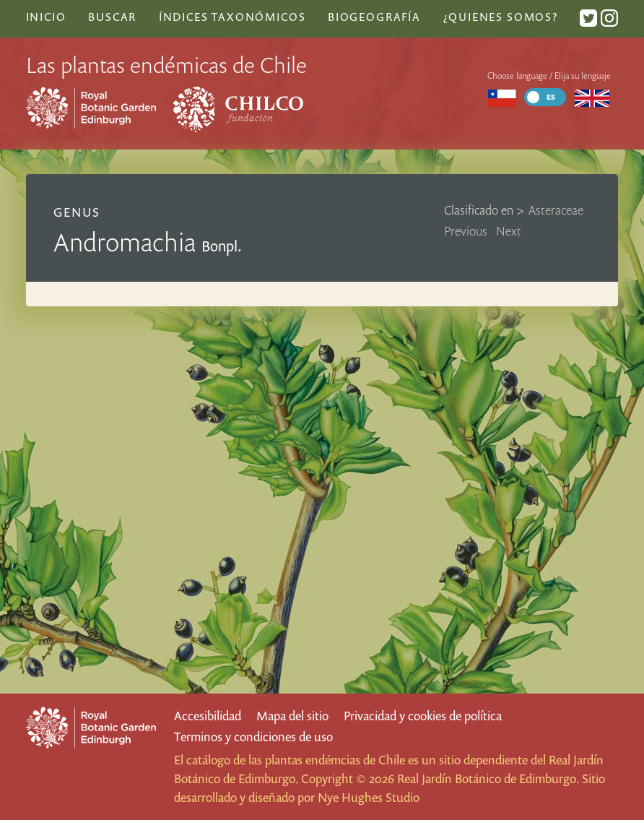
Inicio (46, 17)
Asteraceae (556, 210)
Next (509, 231)
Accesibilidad (208, 716)
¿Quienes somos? (501, 17)
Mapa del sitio (292, 716)
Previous (466, 231)
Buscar (112, 17)
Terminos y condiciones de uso (253, 737)
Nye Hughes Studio (369, 797)
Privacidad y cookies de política (423, 716)
